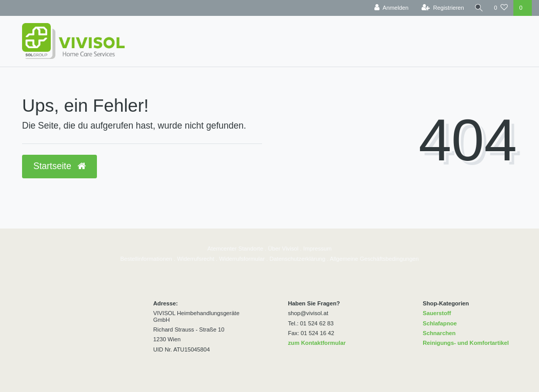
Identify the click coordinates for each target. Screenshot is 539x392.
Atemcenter (222, 249)
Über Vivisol (283, 249)
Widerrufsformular (242, 259)
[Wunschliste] (501, 8)
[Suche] (478, 8)
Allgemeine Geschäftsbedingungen (374, 259)
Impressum (317, 249)
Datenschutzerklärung (297, 259)
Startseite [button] (59, 166)
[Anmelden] (390, 8)
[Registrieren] (441, 8)
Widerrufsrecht (196, 259)
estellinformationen (148, 259)
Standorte (250, 249)
